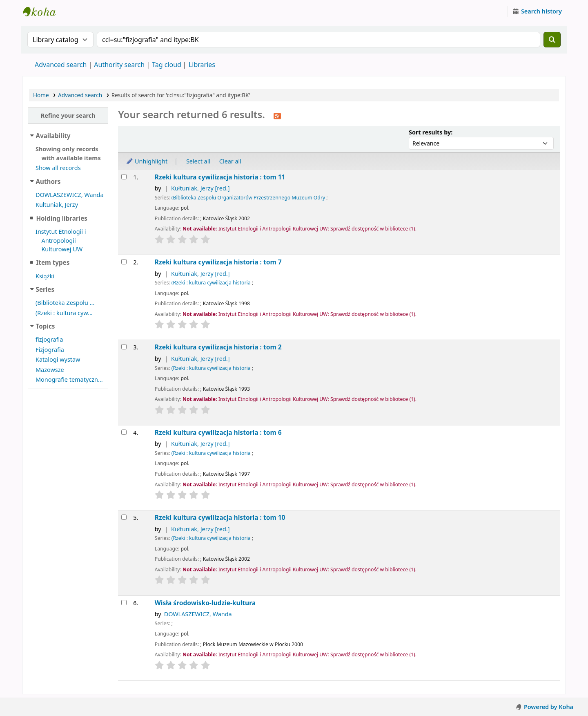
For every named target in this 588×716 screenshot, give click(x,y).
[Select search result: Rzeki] (124, 177)
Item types (53, 262)
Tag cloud (167, 65)
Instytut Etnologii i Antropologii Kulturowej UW (43, 11)
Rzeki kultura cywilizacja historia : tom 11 (220, 177)
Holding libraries (61, 218)
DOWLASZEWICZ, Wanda (70, 195)
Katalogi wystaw (58, 359)
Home (41, 95)
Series (45, 289)
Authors (48, 181)
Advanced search (61, 65)
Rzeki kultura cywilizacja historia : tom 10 (220, 518)
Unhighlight (147, 161)
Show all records (58, 168)
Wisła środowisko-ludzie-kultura (205, 603)
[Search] (552, 40)
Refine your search (68, 115)
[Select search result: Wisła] (124, 603)
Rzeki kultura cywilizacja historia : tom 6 (218, 433)
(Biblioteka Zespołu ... (65, 303)
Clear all (230, 161)
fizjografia (49, 339)
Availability (53, 136)
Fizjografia (50, 350)
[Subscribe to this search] (277, 115)
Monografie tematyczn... (69, 379)
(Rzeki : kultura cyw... (64, 313)
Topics (46, 326)
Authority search (119, 65)
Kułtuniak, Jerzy (57, 205)
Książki (45, 276)
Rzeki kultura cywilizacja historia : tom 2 (218, 347)
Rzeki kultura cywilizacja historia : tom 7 (218, 262)
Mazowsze (50, 370)
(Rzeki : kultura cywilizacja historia (211, 283)
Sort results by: (431, 132)
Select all (198, 161)
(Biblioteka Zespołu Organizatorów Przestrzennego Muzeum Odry (248, 198)
